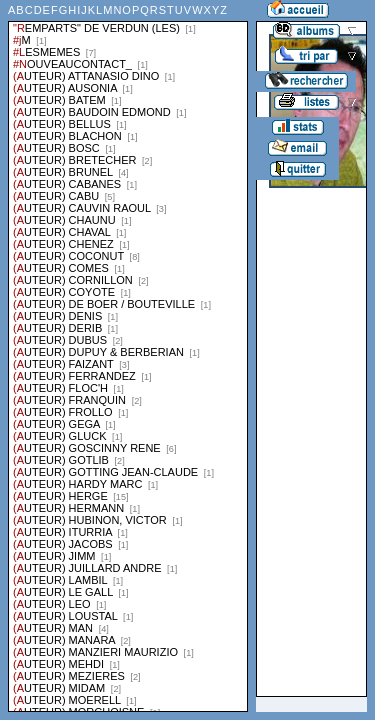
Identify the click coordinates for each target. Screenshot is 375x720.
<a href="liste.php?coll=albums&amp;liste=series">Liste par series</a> (128, 356)
